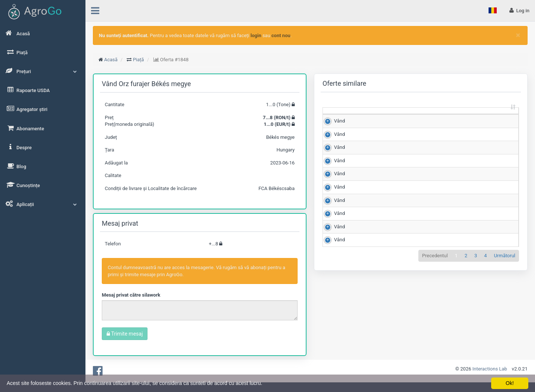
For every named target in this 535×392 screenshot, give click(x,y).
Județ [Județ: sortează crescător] (463, 121)
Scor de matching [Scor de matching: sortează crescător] (430, 117)
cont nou (281, 35)
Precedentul (435, 349)
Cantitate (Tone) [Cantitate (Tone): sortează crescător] (361, 117)
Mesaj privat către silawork (131, 295)
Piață (139, 60)
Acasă (111, 60)
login (256, 35)
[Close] (518, 35)
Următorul (505, 349)
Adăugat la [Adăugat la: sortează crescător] (497, 117)
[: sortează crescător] (336, 118)
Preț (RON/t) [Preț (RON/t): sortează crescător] (396, 117)
